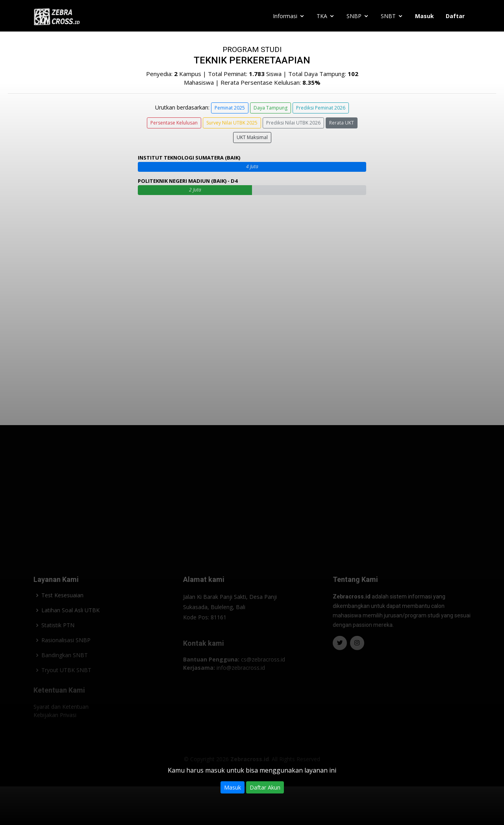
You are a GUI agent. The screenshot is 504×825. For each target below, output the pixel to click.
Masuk (233, 787)
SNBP (354, 16)
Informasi (285, 16)
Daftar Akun (265, 787)
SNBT (388, 16)
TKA (322, 16)
